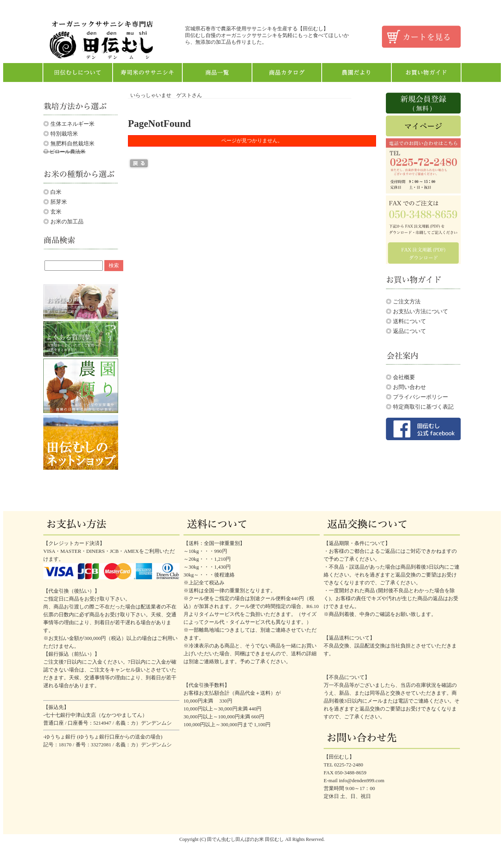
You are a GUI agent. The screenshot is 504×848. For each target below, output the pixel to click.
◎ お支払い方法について (417, 311)
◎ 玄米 (52, 212)
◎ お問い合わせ (406, 387)
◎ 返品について (406, 331)
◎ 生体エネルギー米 (69, 124)
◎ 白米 (52, 192)
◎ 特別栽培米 (61, 134)
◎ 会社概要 (400, 377)
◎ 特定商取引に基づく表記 (420, 407)
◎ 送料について (406, 321)
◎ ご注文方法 (403, 301)
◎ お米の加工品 (63, 221)
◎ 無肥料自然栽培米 (69, 143)
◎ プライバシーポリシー (417, 397)
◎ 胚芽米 (55, 202)
